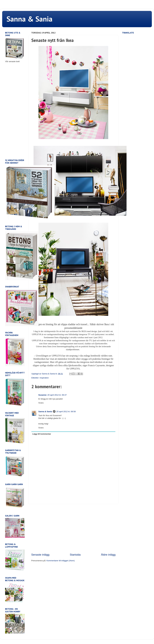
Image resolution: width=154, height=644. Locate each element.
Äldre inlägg (108, 555)
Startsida (75, 555)
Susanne (42, 395)
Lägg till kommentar (42, 434)
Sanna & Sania (29, 19)
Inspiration (44, 378)
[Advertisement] (73, 529)
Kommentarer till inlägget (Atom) (61, 561)
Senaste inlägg (40, 555)
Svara (41, 403)
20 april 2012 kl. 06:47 (57, 395)
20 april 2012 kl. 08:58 (66, 412)
